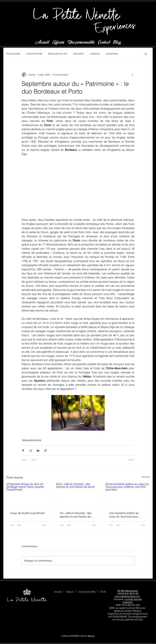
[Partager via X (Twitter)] (31, 450)
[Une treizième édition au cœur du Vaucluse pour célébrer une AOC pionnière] (127, 495)
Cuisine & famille (34, 54)
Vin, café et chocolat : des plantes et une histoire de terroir (76, 515)
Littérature (95, 54)
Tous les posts (13, 54)
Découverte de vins (58, 54)
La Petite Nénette (133, 599)
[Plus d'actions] (133, 75)
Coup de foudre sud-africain (27, 513)
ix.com (92, 636)
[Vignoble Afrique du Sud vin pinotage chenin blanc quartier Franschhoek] (29, 495)
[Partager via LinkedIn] (38, 450)
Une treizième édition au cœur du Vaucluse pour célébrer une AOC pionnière (126, 515)
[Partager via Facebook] (23, 450)
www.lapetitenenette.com (127, 596)
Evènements (112, 54)
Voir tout (146, 477)
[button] (146, 54)
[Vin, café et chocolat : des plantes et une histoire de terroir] (78, 495)
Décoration (79, 54)
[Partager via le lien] (45, 450)
